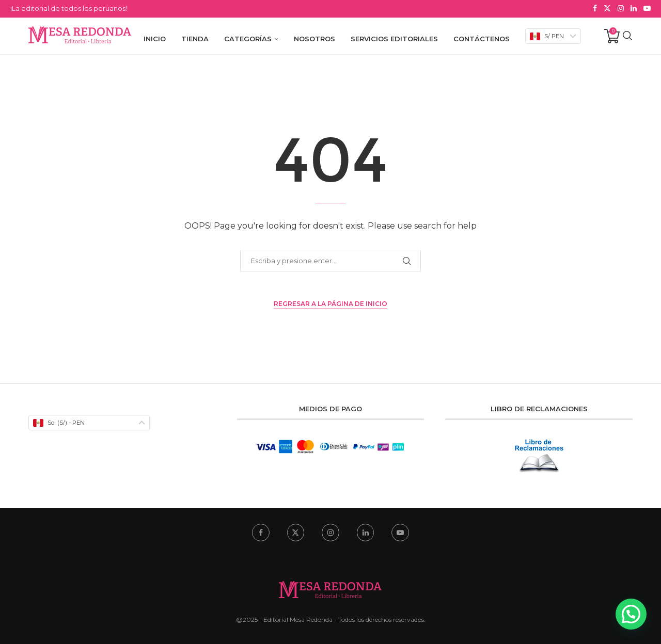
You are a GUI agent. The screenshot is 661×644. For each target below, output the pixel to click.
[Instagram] (621, 8)
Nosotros (314, 38)
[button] (631, 614)
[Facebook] (595, 8)
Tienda (195, 38)
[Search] (627, 38)
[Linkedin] (634, 8)
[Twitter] (607, 8)
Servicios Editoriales (394, 38)
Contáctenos (482, 38)
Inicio (155, 38)
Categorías (248, 38)
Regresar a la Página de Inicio (330, 303)
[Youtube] (647, 8)
